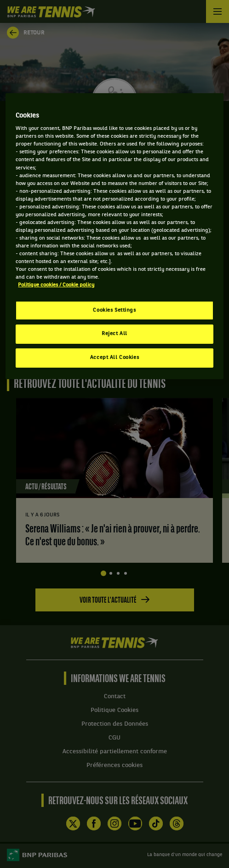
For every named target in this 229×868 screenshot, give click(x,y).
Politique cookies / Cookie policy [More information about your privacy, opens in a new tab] (56, 285)
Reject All (114, 334)
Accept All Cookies (114, 358)
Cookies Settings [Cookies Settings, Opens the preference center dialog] (114, 310)
